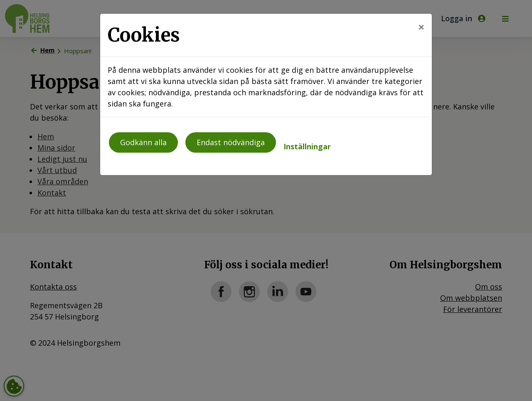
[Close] (421, 27)
